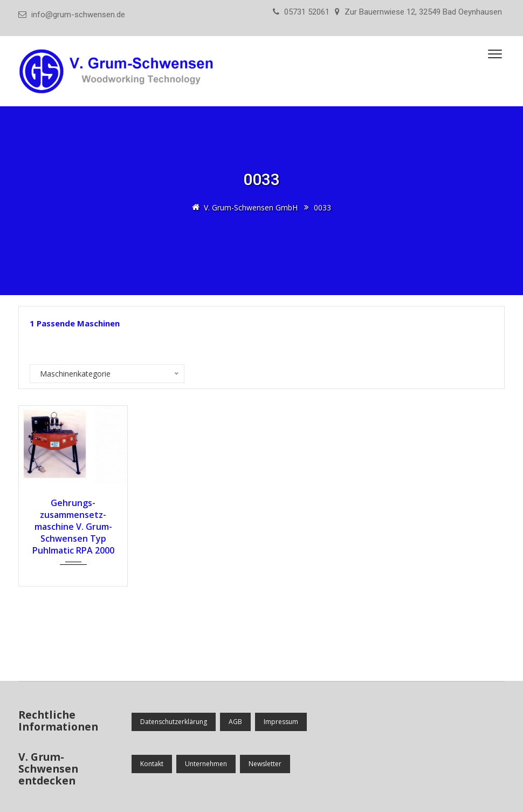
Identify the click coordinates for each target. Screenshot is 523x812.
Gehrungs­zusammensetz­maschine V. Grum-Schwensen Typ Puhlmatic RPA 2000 (73, 527)
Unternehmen (206, 764)
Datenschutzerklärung (174, 722)
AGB (235, 722)
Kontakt (152, 764)
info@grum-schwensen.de (78, 15)
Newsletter (265, 764)
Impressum (281, 722)
